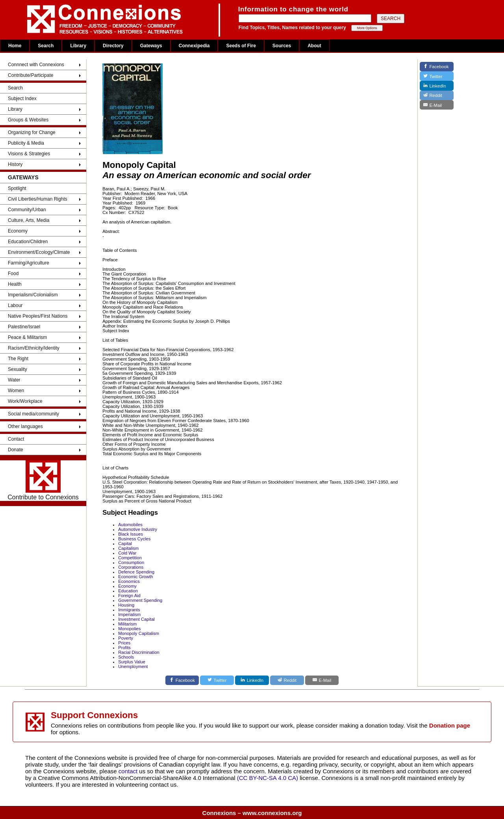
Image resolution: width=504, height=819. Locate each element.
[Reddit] (287, 680)
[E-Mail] (322, 680)
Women (16, 391)
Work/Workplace (25, 401)
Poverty (126, 638)
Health (15, 284)
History (15, 164)
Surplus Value (132, 662)
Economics (129, 581)
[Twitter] (217, 680)
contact (129, 771)
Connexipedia (194, 46)
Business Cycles (134, 539)
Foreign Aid (129, 596)
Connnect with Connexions (36, 65)
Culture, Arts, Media (29, 220)
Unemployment (133, 666)
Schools (126, 657)
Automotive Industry (138, 529)
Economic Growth (135, 577)
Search (46, 46)
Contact (16, 439)
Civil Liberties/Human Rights (38, 199)
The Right (18, 359)
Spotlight (17, 188)
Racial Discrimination (139, 652)
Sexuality (18, 369)
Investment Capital (136, 619)
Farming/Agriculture (29, 263)
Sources (282, 46)
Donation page (450, 725)
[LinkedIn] (252, 680)
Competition (130, 558)
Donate (16, 450)
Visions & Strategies (29, 154)
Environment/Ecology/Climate (39, 252)
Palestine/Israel (24, 327)
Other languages (25, 426)
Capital (125, 544)
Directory (113, 46)
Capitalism (128, 548)
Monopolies (129, 629)
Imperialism (129, 614)
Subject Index (22, 99)
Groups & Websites (28, 120)
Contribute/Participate (31, 75)
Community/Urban (27, 210)
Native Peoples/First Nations (38, 316)
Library (78, 46)
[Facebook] (182, 680)
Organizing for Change (32, 132)
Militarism (127, 624)
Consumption (131, 562)
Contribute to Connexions (43, 480)
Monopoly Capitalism (139, 633)
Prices (124, 643)
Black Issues (131, 534)
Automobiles (130, 525)
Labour (15, 305)
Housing (126, 605)
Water (14, 380)
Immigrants (129, 610)
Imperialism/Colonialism (33, 295)
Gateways (151, 46)
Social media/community (33, 414)
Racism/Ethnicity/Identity (34, 348)
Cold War (127, 553)
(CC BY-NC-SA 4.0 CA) (268, 778)
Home (15, 46)
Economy (18, 231)
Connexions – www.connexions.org (252, 813)
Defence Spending (136, 572)
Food (13, 274)
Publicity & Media (26, 143)
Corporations (131, 567)
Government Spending (140, 600)
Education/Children (28, 242)
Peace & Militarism (27, 337)
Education (128, 591)
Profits (124, 648)
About (314, 46)
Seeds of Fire (241, 46)
